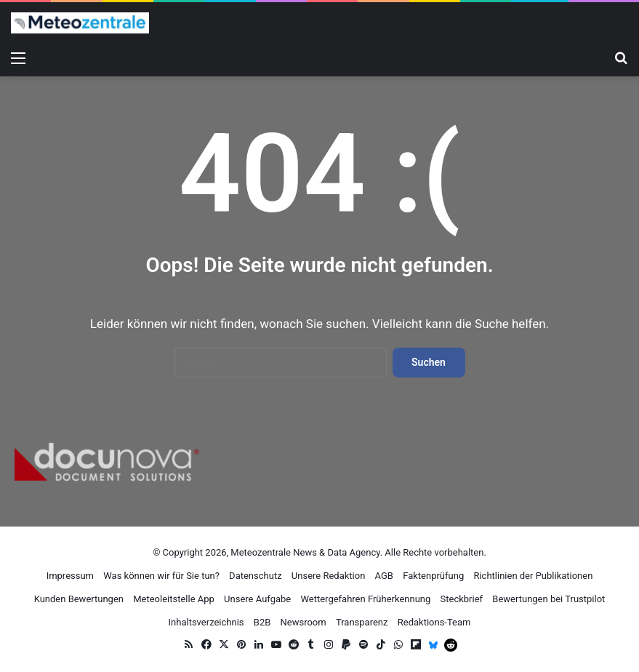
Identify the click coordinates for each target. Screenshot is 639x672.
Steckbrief (462, 599)
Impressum (70, 576)
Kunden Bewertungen (79, 599)
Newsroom (304, 622)
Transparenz (362, 622)
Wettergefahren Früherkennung (365, 599)
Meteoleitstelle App (174, 599)
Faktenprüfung (433, 576)
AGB (384, 576)
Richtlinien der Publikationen (533, 576)
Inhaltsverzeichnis (206, 622)
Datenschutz (255, 576)
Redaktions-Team (434, 622)
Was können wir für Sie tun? (161, 576)
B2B (262, 622)
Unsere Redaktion (329, 576)
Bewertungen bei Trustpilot (548, 599)
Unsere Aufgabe (257, 599)
